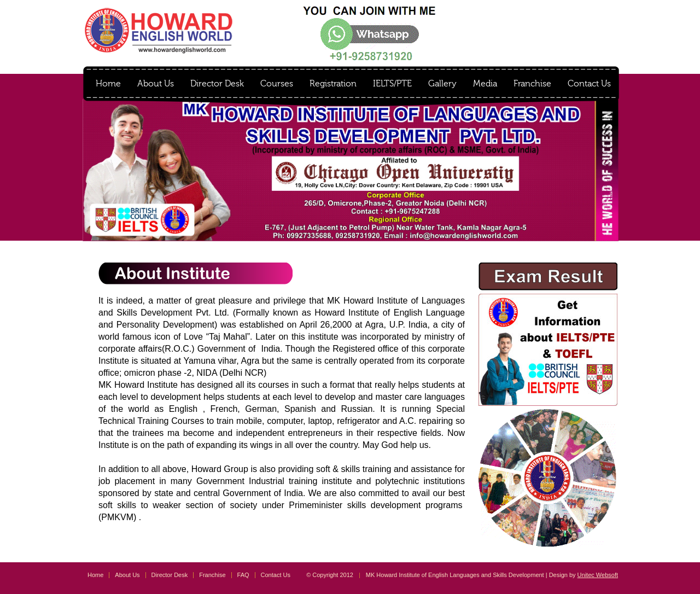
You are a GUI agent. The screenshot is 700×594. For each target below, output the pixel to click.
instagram (608, 14)
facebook (580, 14)
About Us (156, 84)
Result (524, 13)
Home (108, 84)
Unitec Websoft (598, 575)
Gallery (442, 84)
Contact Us (589, 84)
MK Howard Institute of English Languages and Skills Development (159, 30)
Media (485, 84)
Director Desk (217, 84)
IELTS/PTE (392, 84)
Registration (333, 84)
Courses (277, 84)
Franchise (532, 84)
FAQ (243, 575)
